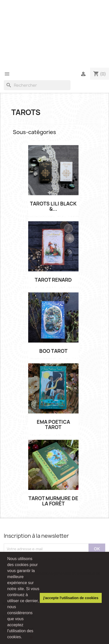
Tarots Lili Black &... (53, 206)
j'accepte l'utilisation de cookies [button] (71, 598)
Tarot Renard (53, 280)
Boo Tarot (53, 351)
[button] (24, 637)
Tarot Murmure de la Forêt (53, 501)
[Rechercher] (37, 85)
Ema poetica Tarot (53, 425)
